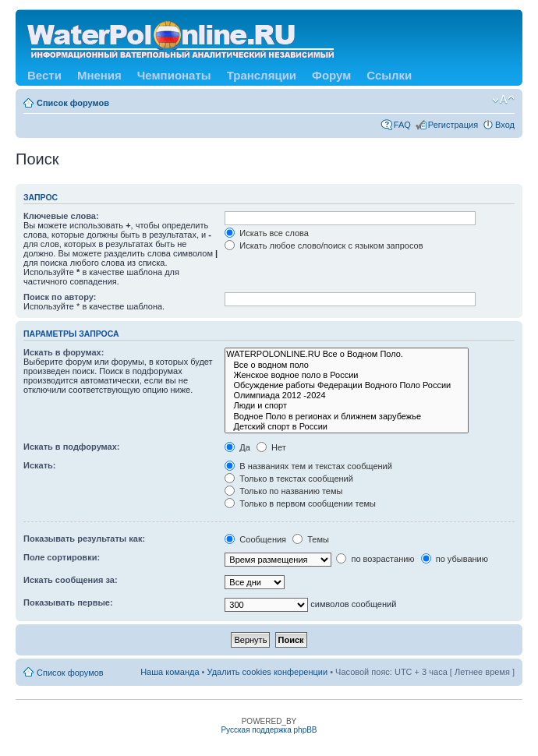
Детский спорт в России (347, 427)
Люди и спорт (347, 406)
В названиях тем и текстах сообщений (308, 466)
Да (237, 447)
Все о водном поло (347, 365)
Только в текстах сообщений (289, 479)
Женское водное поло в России (347, 375)
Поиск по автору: (60, 297)
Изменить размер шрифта (503, 100)
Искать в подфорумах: (72, 447)
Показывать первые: (68, 602)
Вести (44, 75)
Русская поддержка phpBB (269, 730)
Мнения (99, 75)
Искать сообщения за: (71, 580)
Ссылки (389, 75)
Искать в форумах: (64, 352)
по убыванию (455, 559)
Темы (311, 539)
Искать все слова (267, 233)
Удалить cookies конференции (268, 672)
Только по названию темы (283, 491)
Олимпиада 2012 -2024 (347, 396)
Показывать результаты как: (84, 539)
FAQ (402, 125)
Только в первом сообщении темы (300, 503)
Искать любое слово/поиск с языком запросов (324, 246)
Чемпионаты (174, 75)
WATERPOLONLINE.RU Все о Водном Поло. (347, 354)
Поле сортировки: (62, 557)
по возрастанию (375, 559)
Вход (505, 125)
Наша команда (170, 672)
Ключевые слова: (61, 216)
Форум (331, 75)
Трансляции (262, 75)
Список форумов (73, 103)
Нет (271, 447)
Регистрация (453, 125)
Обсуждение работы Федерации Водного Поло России (347, 385)
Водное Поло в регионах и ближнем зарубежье (347, 417)
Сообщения (255, 539)
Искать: (39, 465)
